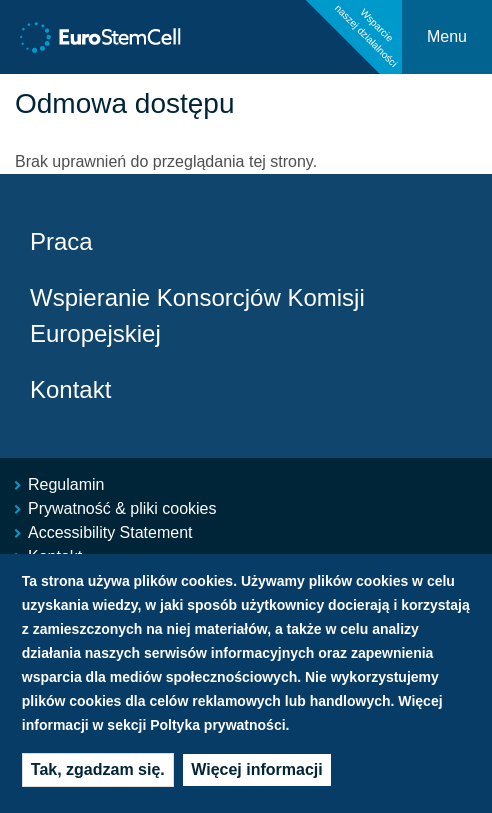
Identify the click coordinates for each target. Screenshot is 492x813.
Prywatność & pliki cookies (122, 508)
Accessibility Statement (110, 532)
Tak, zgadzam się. (98, 772)
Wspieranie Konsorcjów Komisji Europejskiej (197, 315)
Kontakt (70, 389)
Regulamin (66, 484)
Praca (61, 241)
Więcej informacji (256, 772)
